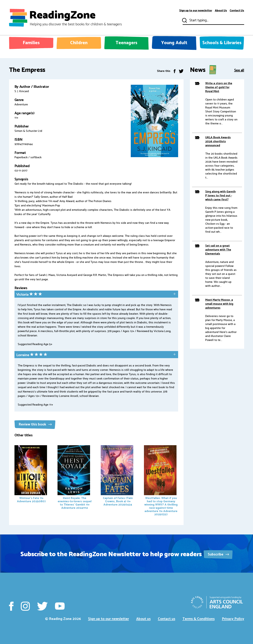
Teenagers (126, 43)
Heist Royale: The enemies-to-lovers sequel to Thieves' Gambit (75, 478)
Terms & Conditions (199, 619)
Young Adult (174, 43)
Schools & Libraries (222, 43)
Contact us (167, 619)
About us (143, 619)
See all (239, 70)
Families (31, 43)
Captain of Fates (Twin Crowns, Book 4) (117, 476)
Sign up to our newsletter (196, 11)
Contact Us (237, 11)
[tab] (96, 294)
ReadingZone (76, 18)
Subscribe (218, 554)
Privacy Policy (233, 619)
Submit (184, 20)
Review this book (35, 424)
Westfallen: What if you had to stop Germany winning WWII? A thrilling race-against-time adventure (161, 481)
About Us (221, 11)
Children (79, 43)
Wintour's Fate (31, 475)
